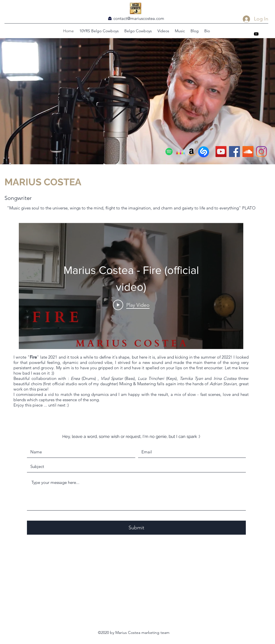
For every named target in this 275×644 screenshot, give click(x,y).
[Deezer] (181, 152)
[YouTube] (256, 34)
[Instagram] (261, 152)
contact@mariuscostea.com (139, 18)
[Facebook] (234, 152)
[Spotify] (169, 152)
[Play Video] (131, 305)
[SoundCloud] (248, 152)
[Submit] (136, 528)
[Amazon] (192, 152)
